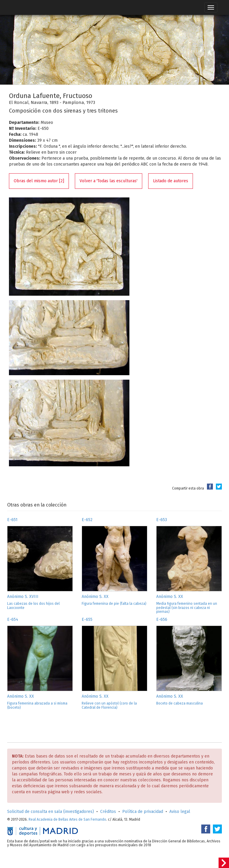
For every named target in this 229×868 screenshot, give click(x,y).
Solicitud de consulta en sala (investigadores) (51, 812)
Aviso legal (180, 812)
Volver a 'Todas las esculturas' (109, 181)
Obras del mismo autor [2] (39, 181)
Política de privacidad (143, 812)
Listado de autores (171, 181)
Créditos (108, 812)
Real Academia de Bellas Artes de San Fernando (67, 819)
